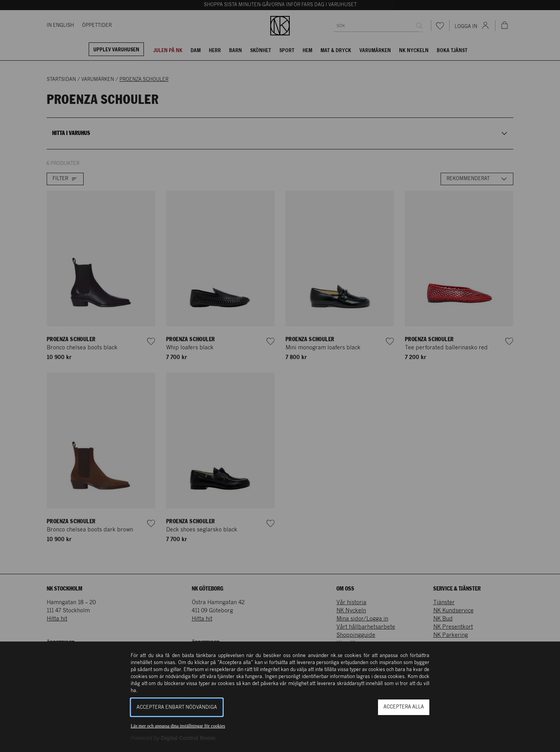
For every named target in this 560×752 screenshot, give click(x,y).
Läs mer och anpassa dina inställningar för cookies (178, 726)
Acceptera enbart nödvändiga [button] (177, 707)
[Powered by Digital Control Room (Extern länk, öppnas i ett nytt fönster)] (173, 738)
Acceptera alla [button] (404, 707)
